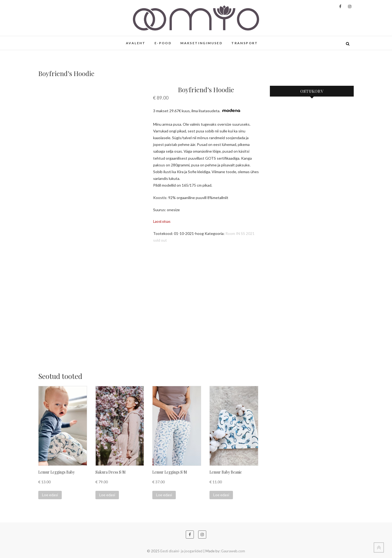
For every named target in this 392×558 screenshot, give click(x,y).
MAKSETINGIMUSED (201, 43)
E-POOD (163, 43)
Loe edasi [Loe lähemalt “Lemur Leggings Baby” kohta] (50, 495)
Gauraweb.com (233, 551)
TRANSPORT (245, 43)
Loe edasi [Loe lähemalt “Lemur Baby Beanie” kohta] (221, 495)
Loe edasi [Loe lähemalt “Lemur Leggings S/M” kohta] (164, 495)
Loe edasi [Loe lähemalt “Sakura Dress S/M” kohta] (107, 495)
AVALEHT (136, 43)
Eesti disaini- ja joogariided (181, 551)
